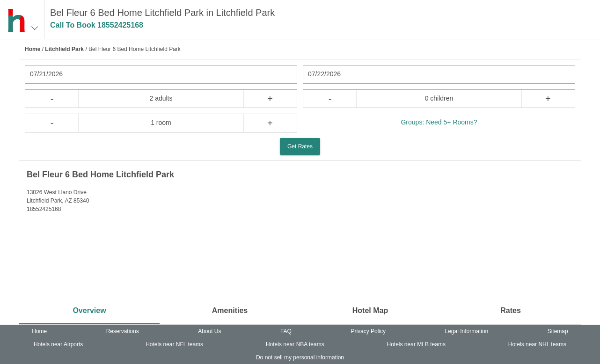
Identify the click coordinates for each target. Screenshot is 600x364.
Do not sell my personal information (300, 357)
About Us (209, 331)
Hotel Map (370, 310)
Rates (511, 310)
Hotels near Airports (58, 344)
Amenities (230, 310)
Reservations (123, 331)
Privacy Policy (368, 331)
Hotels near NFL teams (174, 344)
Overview (89, 310)
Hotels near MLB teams (416, 344)
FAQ (286, 331)
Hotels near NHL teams (537, 344)
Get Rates (300, 146)
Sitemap (558, 331)
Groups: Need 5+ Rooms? (439, 122)
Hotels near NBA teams (295, 344)
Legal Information (467, 331)
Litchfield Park (64, 49)
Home (33, 49)
